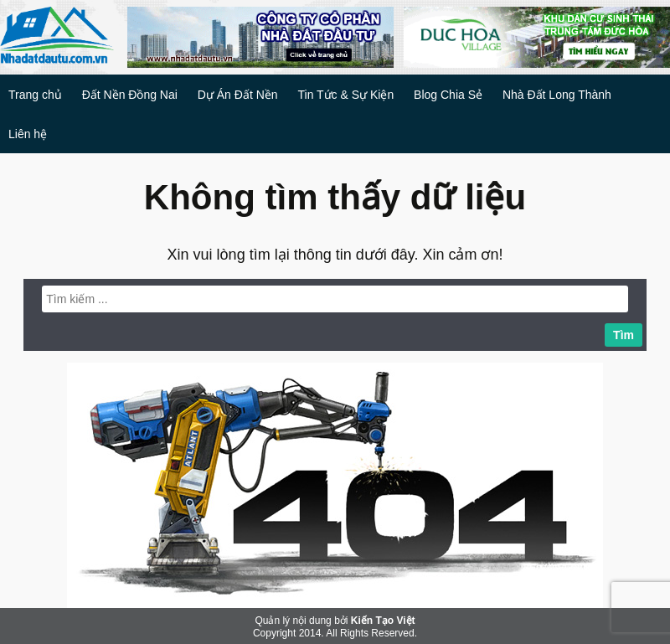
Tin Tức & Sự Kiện (345, 95)
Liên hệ (28, 134)
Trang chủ (35, 95)
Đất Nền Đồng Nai (130, 95)
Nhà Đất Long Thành (557, 95)
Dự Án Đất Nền (238, 95)
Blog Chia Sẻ (448, 95)
